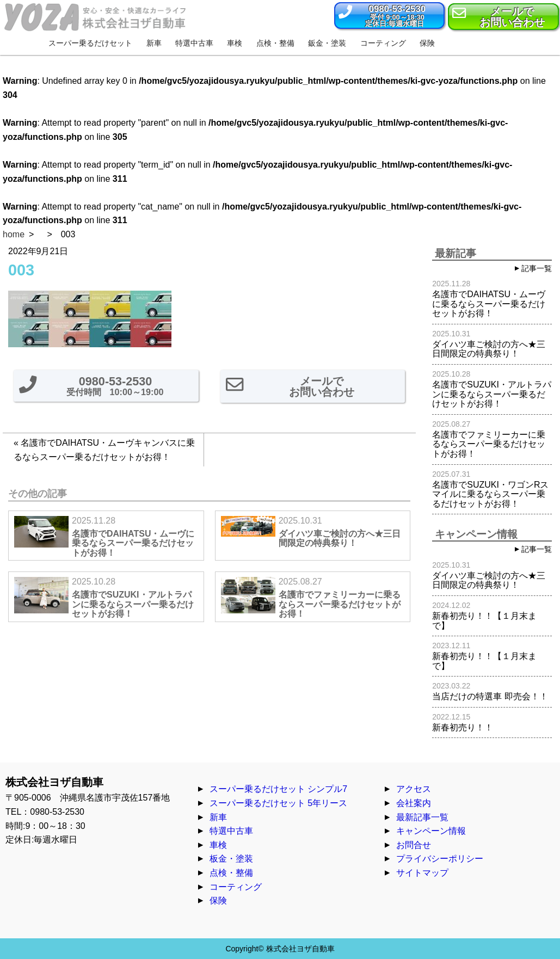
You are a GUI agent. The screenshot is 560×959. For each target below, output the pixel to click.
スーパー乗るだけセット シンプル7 (278, 789)
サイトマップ (422, 873)
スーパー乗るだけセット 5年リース (278, 803)
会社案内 (414, 803)
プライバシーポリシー (440, 859)
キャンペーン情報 (431, 831)
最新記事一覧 (422, 817)
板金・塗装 (231, 859)
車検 (218, 845)
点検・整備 (231, 873)
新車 (218, 817)
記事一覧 (537, 268)
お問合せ (414, 845)
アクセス (414, 789)
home (14, 234)
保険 (218, 900)
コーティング (236, 887)
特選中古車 (231, 831)
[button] (389, 16)
